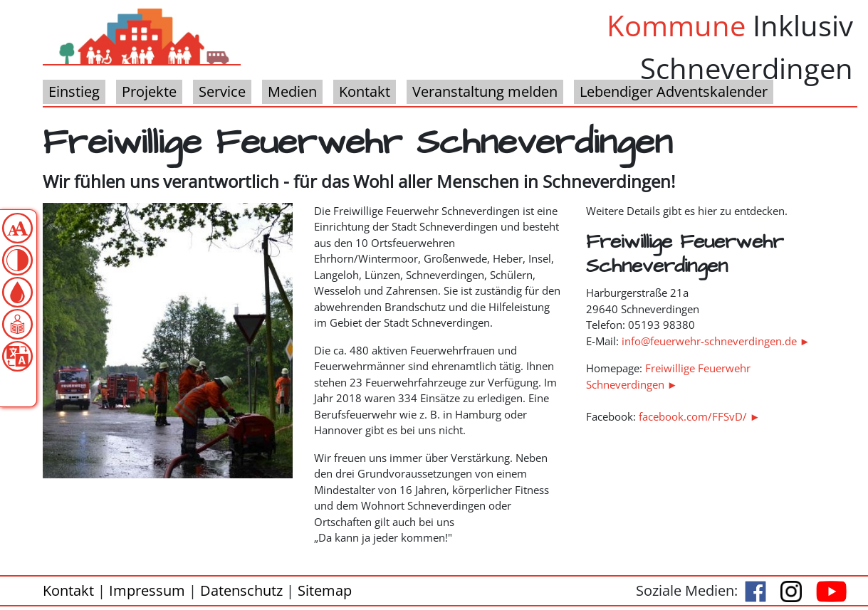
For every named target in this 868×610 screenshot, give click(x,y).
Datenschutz (241, 590)
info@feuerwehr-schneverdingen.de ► (716, 341)
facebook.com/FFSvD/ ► (700, 416)
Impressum (147, 590)
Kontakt (68, 590)
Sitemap (325, 590)
